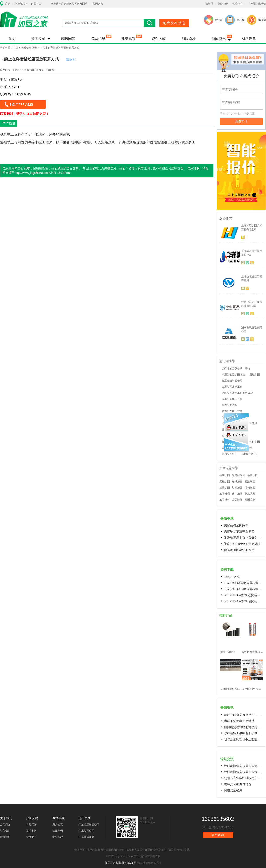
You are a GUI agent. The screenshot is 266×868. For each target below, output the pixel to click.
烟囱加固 (237, 488)
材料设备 (249, 39)
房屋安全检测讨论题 (238, 784)
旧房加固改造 (229, 405)
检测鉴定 (250, 500)
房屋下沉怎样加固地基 (239, 721)
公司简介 (5, 824)
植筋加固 (225, 475)
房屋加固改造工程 (232, 387)
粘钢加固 (237, 481)
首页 (12, 39)
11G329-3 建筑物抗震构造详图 (244, 583)
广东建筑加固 (86, 837)
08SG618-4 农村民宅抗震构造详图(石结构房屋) (244, 595)
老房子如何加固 (251, 442)
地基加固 (252, 475)
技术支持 (31, 831)
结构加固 (250, 488)
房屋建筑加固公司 (232, 381)
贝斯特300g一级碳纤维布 (230, 689)
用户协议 (58, 824)
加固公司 (38, 39)
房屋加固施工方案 (232, 399)
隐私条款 (58, 837)
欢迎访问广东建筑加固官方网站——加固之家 (77, 4)
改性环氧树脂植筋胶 (252, 652)
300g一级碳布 (228, 652)
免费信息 (98, 39)
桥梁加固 (250, 481)
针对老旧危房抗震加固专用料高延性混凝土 (244, 766)
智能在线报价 (258, 4)
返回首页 (36, 4)
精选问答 (68, 39)
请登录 (209, 4)
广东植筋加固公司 (89, 824)
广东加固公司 (86, 831)
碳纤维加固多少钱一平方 (236, 368)
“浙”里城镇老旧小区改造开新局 (244, 739)
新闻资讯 (219, 39)
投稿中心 (237, 4)
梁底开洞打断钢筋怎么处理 (242, 544)
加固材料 (225, 500)
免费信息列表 (29, 48)
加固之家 (24, 22)
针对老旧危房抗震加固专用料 (244, 772)
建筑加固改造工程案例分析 (237, 393)
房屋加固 (255, 375)
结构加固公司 (229, 454)
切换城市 (20, 4)
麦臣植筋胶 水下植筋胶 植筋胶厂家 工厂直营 (252, 689)
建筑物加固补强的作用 (239, 550)
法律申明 (58, 831)
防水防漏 (250, 494)
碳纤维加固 (239, 475)
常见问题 (31, 824)
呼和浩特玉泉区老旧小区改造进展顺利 (244, 733)
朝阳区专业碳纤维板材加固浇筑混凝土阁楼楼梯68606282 (244, 778)
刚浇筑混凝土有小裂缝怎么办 (244, 538)
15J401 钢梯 (232, 577)
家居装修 (237, 500)
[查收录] (71, 59)
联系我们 (5, 837)
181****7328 (21, 104)
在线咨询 (218, 835)
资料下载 (159, 39)
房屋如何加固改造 (236, 526)
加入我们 (5, 831)
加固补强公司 (249, 454)
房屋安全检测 (233, 790)
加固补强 (225, 494)
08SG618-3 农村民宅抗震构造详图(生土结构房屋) (244, 601)
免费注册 (223, 4)
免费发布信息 (174, 23)
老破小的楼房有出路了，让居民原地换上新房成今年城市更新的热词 (244, 715)
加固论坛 (189, 39)
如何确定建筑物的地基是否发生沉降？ (244, 727)
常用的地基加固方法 (233, 375)
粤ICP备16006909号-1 (149, 863)
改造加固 (237, 494)
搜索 (150, 23)
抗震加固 (225, 488)
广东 (8, 4)
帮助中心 (31, 837)
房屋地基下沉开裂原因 (239, 532)
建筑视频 (128, 39)
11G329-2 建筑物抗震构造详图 (244, 589)
